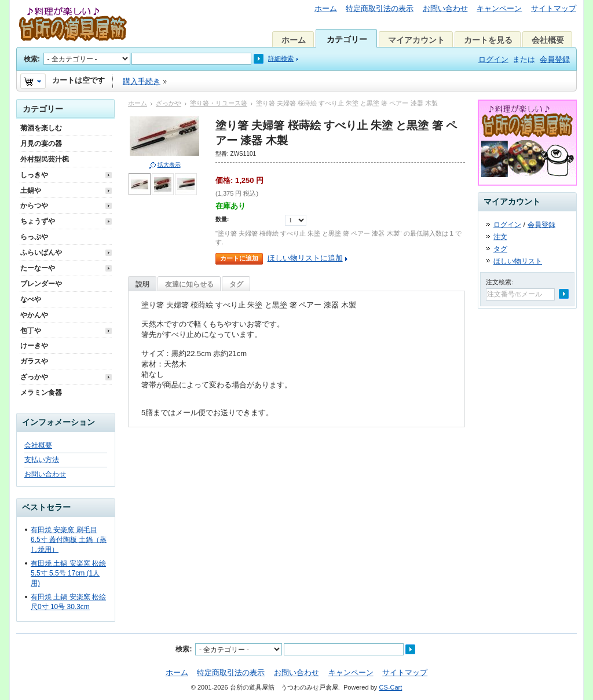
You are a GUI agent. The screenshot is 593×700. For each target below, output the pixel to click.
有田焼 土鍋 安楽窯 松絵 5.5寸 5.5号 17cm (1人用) (68, 573)
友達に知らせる (189, 284)
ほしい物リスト (518, 261)
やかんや (34, 315)
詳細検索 (281, 58)
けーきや (34, 346)
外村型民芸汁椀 (45, 159)
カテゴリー (347, 39)
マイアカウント (416, 40)
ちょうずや (38, 221)
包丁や (31, 331)
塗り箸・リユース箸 (219, 103)
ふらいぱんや (41, 252)
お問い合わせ (445, 8)
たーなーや (38, 268)
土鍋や (31, 190)
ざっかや (169, 103)
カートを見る (488, 40)
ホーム (326, 8)
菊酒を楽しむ (41, 128)
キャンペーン (499, 8)
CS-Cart (390, 687)
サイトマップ (554, 8)
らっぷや (34, 237)
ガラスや (34, 361)
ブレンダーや (41, 284)
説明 (142, 284)
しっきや (34, 175)
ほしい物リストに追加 (305, 258)
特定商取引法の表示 (380, 8)
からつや (34, 206)
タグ (236, 284)
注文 (500, 237)
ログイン (493, 59)
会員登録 (555, 59)
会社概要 (548, 40)
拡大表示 (169, 165)
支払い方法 (42, 460)
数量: (222, 219)
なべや (31, 299)
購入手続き (142, 81)
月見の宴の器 (41, 144)
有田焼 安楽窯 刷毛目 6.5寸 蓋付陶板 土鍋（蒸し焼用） (69, 540)
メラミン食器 (41, 393)
